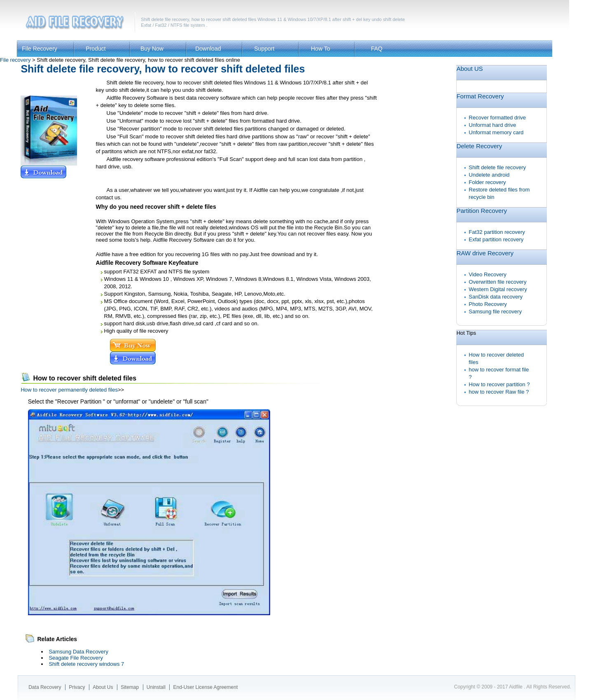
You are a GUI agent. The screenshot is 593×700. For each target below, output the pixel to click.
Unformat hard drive (492, 125)
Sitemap (130, 687)
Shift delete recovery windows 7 (86, 664)
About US (469, 69)
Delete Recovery (479, 146)
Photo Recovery (488, 304)
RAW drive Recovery (485, 253)
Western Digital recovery (498, 289)
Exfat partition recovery (496, 239)
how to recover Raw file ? (499, 392)
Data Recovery (45, 687)
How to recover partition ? (499, 384)
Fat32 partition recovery (497, 232)
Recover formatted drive (497, 118)
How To (320, 49)
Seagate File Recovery (76, 658)
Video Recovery (488, 274)
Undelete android (489, 175)
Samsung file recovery (495, 311)
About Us (103, 687)
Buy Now (152, 49)
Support (264, 49)
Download (208, 49)
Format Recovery (480, 96)
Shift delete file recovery (497, 167)
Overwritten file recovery (497, 282)
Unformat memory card (496, 132)
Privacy (77, 687)
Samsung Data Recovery (78, 652)
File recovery (15, 60)
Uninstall (156, 687)
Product (96, 49)
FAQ (377, 49)
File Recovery (40, 49)
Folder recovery (487, 182)
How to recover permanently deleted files (69, 390)
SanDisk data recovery (496, 297)
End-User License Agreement (205, 687)
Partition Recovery (482, 211)
